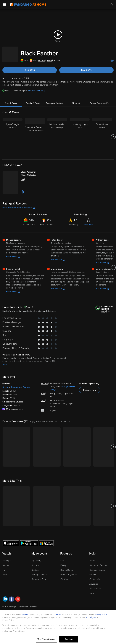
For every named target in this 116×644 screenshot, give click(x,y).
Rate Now (89, 236)
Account (35, 577)
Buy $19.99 (86, 67)
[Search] (112, 5)
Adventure (16, 399)
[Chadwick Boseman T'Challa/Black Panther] (35, 134)
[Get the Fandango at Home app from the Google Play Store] (29, 555)
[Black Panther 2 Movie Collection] (38, 172)
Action (6, 399)
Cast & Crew (11, 100)
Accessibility (95, 600)
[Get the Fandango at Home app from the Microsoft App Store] (46, 555)
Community (73, 236)
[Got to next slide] (113, 134)
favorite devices (37, 87)
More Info (77, 100)
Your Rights (91, 617)
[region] (58, 627)
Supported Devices (98, 577)
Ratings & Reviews (55, 100)
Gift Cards (65, 591)
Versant (25, 614)
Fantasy (27, 399)
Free (5, 586)
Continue (69, 639)
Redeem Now (90, 402)
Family (63, 577)
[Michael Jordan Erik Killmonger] (57, 134)
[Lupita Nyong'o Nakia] (80, 134)
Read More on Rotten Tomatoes (19, 219)
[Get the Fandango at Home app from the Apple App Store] (11, 555)
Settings (35, 582)
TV (4, 582)
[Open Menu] (4, 5)
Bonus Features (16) (99, 100)
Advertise (94, 596)
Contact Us (94, 591)
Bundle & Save (33, 100)
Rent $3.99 (30, 67)
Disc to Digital (67, 582)
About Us (94, 572)
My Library (36, 572)
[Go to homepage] (28, 5)
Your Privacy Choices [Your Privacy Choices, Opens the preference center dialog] (46, 639)
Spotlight (7, 572)
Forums (93, 586)
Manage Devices (39, 586)
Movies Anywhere (69, 586)
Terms (58, 614)
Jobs (92, 605)
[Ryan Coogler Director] (13, 134)
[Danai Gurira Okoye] (102, 134)
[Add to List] (112, 57)
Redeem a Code (39, 591)
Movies (6, 577)
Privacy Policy (101, 614)
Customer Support (98, 582)
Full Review (13, 268)
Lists (62, 572)
